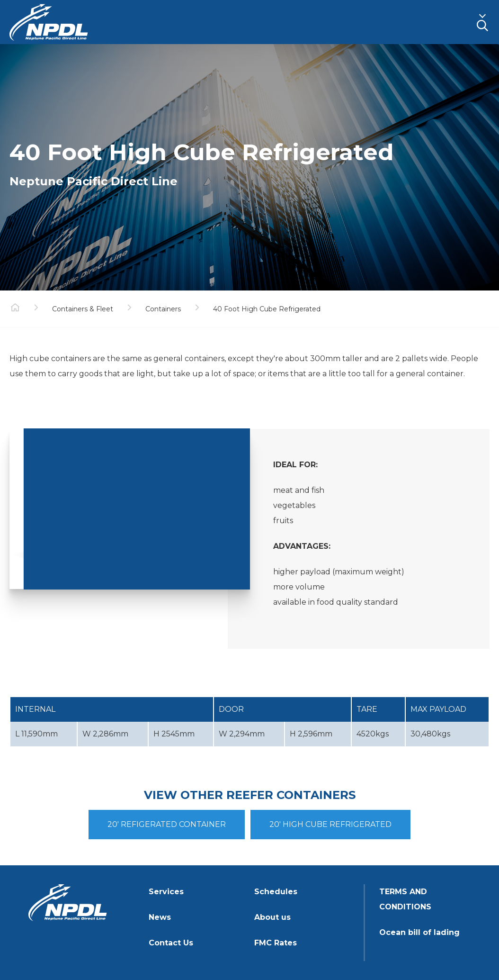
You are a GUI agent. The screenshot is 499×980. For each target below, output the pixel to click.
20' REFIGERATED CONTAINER (167, 824)
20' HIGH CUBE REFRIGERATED (330, 824)
